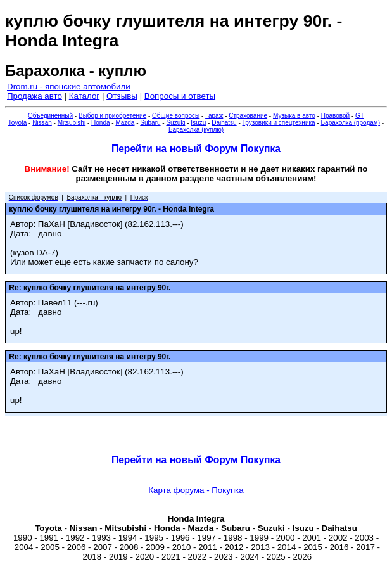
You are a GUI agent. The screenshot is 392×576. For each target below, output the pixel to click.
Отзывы (122, 96)
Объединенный (50, 116)
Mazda (125, 123)
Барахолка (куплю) (196, 130)
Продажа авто (35, 96)
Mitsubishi (72, 123)
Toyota (17, 123)
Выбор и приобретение (112, 116)
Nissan (42, 123)
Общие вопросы (176, 116)
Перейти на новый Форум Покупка (196, 149)
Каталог (84, 96)
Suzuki (175, 123)
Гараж (214, 116)
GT (360, 116)
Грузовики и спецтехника (279, 123)
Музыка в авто (294, 116)
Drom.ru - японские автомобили (69, 86)
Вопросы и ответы (180, 96)
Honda (100, 123)
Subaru (150, 123)
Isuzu (198, 123)
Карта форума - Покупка (196, 490)
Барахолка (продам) (351, 123)
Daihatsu (224, 123)
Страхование (248, 116)
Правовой (335, 116)
